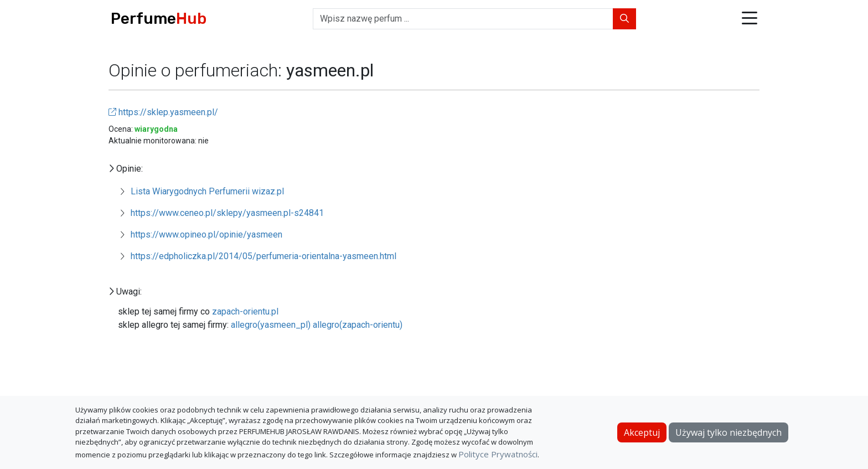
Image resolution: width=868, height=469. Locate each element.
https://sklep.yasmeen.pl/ (163, 112)
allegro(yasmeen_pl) (271, 325)
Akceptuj (642, 432)
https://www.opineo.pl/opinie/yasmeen (206, 235)
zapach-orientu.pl (245, 311)
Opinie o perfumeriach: (197, 70)
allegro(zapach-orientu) (358, 325)
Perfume (159, 19)
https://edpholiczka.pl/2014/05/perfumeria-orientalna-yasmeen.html (263, 256)
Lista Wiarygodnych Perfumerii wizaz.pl (207, 191)
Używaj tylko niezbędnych (728, 432)
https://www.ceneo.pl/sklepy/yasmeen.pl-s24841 (227, 213)
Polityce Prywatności (498, 454)
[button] (750, 19)
